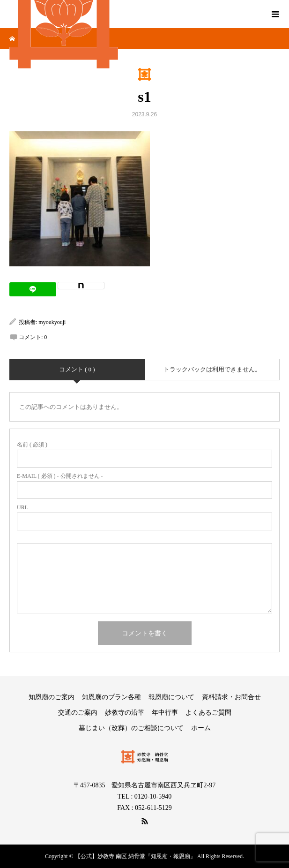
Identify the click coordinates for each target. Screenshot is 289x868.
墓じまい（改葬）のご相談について (131, 728)
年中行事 (165, 713)
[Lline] (33, 289)
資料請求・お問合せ (231, 697)
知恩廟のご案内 (52, 697)
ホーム (201, 728)
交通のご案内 (78, 713)
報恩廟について (171, 697)
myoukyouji (52, 322)
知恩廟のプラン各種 (111, 697)
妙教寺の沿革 (125, 713)
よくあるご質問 (208, 713)
